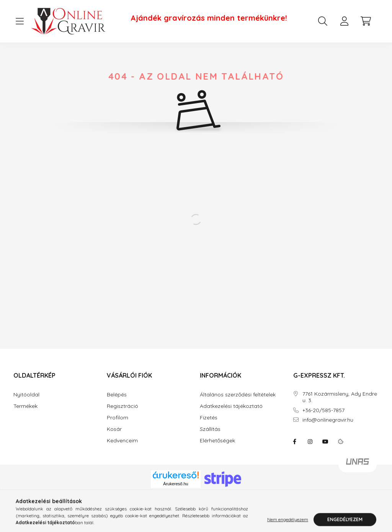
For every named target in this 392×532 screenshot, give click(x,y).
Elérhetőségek (217, 441)
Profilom (118, 418)
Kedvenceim (122, 441)
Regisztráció (122, 406)
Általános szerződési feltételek (238, 395)
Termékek (25, 406)
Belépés (117, 395)
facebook (295, 442)
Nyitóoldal (26, 395)
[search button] (323, 21)
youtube (325, 442)
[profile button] (344, 21)
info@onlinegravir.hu (328, 420)
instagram (310, 442)
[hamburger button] (20, 21)
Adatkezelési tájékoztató (231, 406)
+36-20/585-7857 (323, 410)
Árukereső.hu (176, 484)
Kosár (114, 429)
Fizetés (209, 418)
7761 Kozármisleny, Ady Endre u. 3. (340, 397)
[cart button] (366, 21)
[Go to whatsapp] (374, 510)
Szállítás (210, 429)
